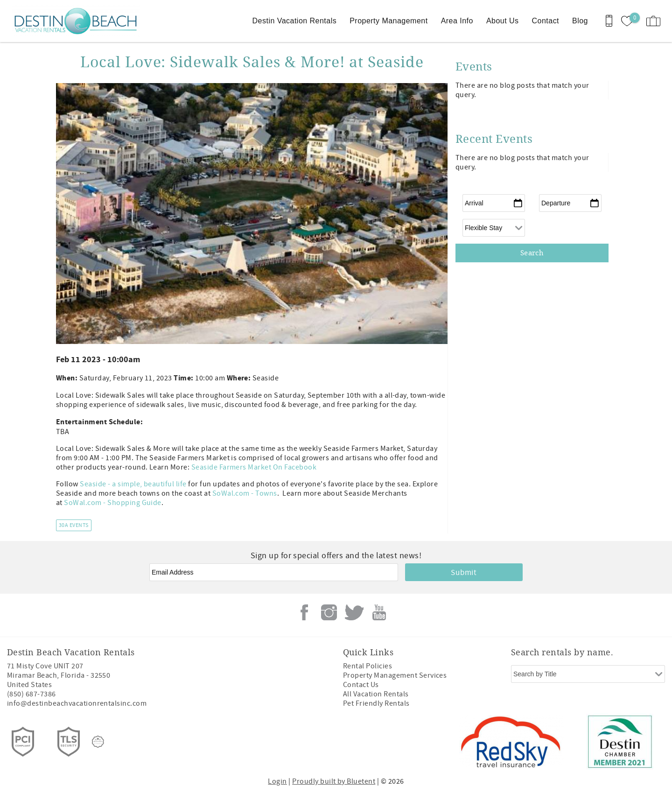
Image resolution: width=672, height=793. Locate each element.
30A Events (74, 525)
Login (277, 781)
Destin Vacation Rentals (295, 21)
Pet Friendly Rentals (376, 703)
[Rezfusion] (98, 742)
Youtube (379, 612)
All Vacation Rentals (376, 694)
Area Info (457, 21)
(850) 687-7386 (31, 694)
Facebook (304, 612)
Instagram (329, 612)
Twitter (354, 612)
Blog (580, 21)
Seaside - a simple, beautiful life (133, 484)
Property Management (388, 21)
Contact (546, 21)
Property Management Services (395, 675)
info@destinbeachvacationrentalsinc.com (77, 703)
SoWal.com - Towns (245, 493)
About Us (503, 21)
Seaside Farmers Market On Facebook (254, 467)
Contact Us (361, 685)
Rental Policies (367, 666)
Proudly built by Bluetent (334, 781)
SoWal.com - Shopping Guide (112, 503)
